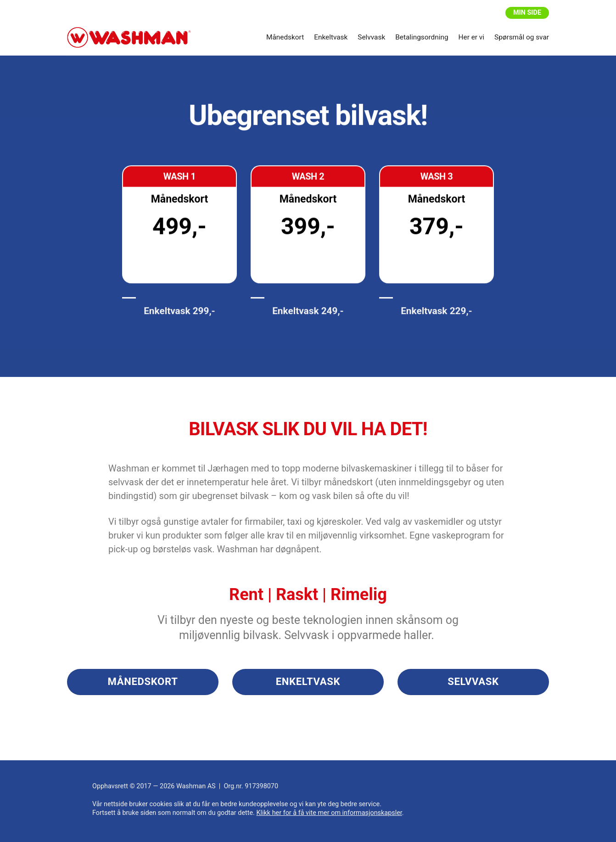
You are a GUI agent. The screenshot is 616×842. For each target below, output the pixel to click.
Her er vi (471, 37)
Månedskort (285, 37)
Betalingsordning (422, 37)
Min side (527, 13)
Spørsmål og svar (522, 37)
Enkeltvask (331, 37)
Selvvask (371, 37)
